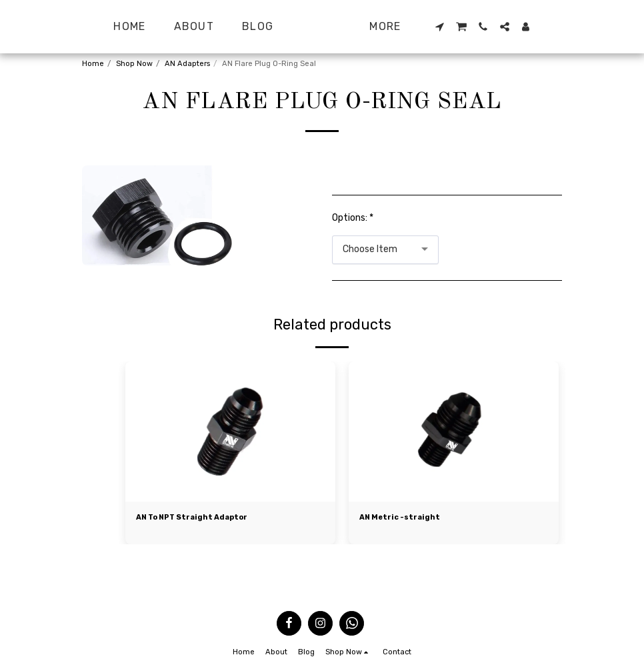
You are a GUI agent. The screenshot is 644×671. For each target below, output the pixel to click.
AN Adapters (187, 64)
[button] (467, 27)
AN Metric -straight (400, 517)
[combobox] (385, 250)
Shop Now (134, 64)
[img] (230, 432)
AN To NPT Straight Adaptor (193, 517)
